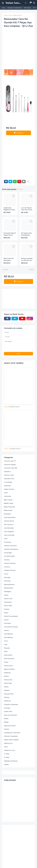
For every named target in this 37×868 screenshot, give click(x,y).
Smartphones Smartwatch (12, 733)
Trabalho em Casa (9, 750)
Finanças (7, 609)
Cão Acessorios (9, 525)
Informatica (27, 8)
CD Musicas (8, 542)
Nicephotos (7, 673)
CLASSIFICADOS (9, 556)
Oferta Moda (8, 683)
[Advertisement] (18, 49)
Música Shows (8, 666)
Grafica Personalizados (11, 616)
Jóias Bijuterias (8, 634)
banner (6, 407)
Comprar (20, 133)
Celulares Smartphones (15, 8)
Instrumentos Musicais (11, 627)
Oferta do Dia (8, 680)
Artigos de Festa (9, 489)
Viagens (6, 764)
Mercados (7, 648)
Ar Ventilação (8, 482)
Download (7, 581)
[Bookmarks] (30, 3)
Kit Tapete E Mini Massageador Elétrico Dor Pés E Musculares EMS (27, 234)
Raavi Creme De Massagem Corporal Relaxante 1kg (10, 259)
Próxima (31, 270)
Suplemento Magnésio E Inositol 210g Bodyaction (10, 209)
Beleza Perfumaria (9, 507)
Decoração (7, 577)
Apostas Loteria (9, 475)
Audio (6, 493)
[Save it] (14, 196)
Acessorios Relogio (10, 465)
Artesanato (7, 486)
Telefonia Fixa (8, 743)
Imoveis (6, 620)
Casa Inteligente (9, 532)
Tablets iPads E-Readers (11, 740)
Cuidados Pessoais (10, 570)
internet (6, 630)
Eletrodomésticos (9, 584)
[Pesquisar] (34, 3)
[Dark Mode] (26, 3)
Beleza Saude (18, 15)
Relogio (6, 722)
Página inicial (8, 15)
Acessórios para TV (10, 461)
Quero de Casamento (10, 715)
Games (6, 613)
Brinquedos (7, 514)
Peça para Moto (9, 694)
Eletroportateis (8, 588)
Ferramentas (8, 602)
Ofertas (6, 687)
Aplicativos (7, 472)
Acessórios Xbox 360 (10, 468)
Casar (6, 539)
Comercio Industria (10, 563)
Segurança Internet (10, 726)
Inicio (4, 8)
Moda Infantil (8, 655)
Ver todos (20, 189)
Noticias (6, 676)
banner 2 (7, 449)
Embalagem (8, 592)
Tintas (6, 747)
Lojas (6, 644)
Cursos (6, 574)
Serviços (7, 729)
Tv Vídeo (7, 754)
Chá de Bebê (8, 553)
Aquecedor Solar (9, 479)
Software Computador (11, 736)
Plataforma (7, 701)
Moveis (6, 662)
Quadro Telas (8, 712)
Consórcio (7, 567)
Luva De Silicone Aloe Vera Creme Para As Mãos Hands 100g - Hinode (27, 209)
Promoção (7, 708)
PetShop (7, 697)
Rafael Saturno (14, 3)
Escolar (6, 595)
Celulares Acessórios (10, 546)
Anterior (6, 270)
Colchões (7, 560)
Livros (6, 641)
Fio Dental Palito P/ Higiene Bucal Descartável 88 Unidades (10, 234)
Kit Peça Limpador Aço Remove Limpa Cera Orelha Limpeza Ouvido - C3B (27, 259)
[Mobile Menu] (3, 3)
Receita (6, 719)
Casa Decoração (9, 528)
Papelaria (7, 690)
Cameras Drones (9, 521)
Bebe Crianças (8, 500)
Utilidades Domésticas (11, 761)
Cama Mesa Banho (10, 517)
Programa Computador (11, 704)
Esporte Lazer (8, 599)
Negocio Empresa (9, 669)
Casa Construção (9, 535)
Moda (6, 652)
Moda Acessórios (9, 659)
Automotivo (8, 496)
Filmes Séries (8, 606)
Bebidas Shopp (9, 503)
